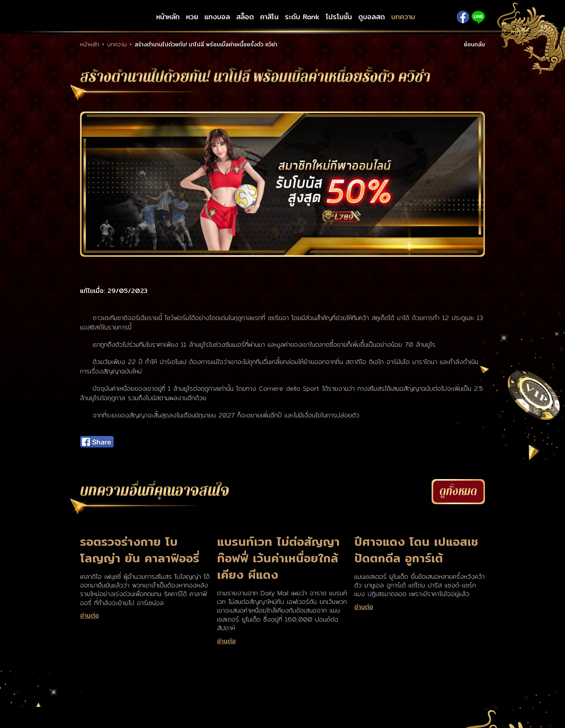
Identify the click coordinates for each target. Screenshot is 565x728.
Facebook (463, 17)
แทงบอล (217, 17)
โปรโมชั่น (339, 17)
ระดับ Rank (302, 17)
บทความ (403, 17)
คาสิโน (269, 17)
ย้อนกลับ (474, 44)
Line (478, 17)
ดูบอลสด (372, 17)
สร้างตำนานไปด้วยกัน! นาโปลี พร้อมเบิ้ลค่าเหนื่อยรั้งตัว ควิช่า (206, 44)
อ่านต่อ (89, 616)
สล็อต (245, 17)
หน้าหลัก (168, 17)
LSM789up (112, 17)
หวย (192, 17)
